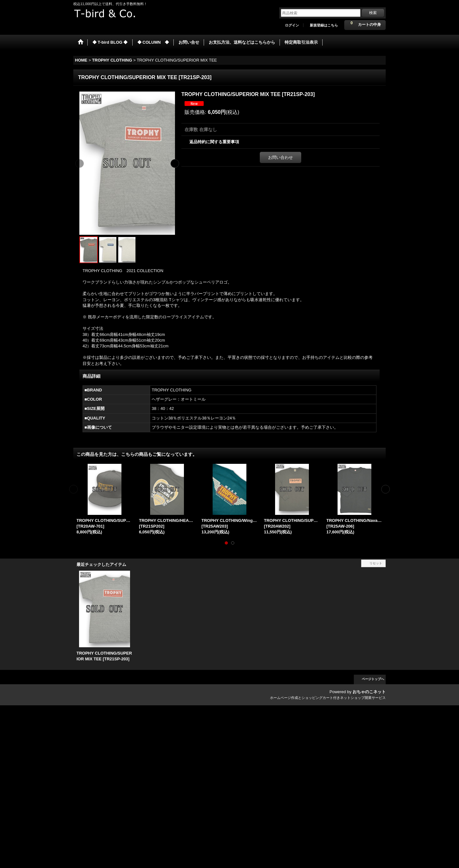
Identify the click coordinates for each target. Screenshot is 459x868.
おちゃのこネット (369, 692)
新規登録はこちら (324, 25)
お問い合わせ (280, 157)
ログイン (292, 25)
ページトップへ (373, 679)
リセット (376, 563)
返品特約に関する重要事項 (214, 142)
